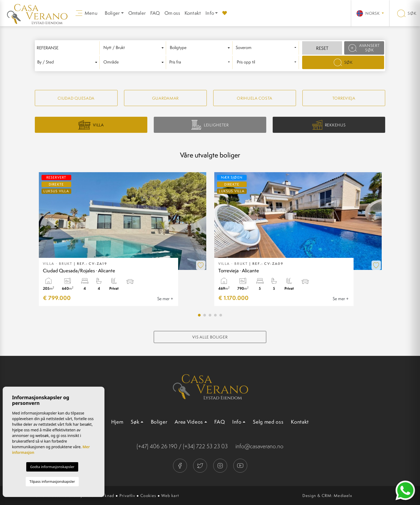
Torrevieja (344, 98)
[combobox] (134, 48)
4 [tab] (215, 315)
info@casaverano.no (259, 446)
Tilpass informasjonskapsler (52, 481)
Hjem (117, 422)
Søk (407, 13)
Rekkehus (329, 125)
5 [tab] (221, 315)
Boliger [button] (112, 13)
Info (210, 13)
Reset (322, 48)
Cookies (148, 495)
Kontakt (193, 13)
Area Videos (189, 422)
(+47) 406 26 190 (157, 446)
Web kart (170, 495)
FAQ (155, 13)
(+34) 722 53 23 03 (205, 446)
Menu (87, 13)
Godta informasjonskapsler (52, 467)
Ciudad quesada (76, 98)
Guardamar (165, 98)
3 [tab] (210, 315)
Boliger (159, 422)
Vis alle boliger (210, 337)
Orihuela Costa (255, 98)
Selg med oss (268, 422)
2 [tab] (205, 315)
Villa (91, 125)
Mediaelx (343, 495)
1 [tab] (199, 315)
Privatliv (127, 495)
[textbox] (134, 48)
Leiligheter (210, 125)
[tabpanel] (123, 239)
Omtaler (137, 13)
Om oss (172, 13)
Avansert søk (364, 48)
